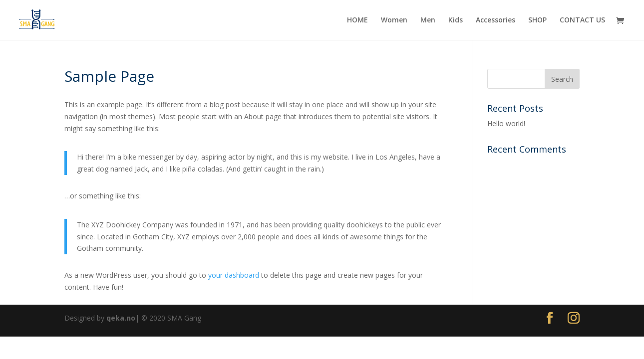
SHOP (537, 20)
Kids (456, 20)
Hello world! (506, 123)
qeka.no (121, 318)
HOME (357, 20)
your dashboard (234, 275)
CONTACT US (582, 20)
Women (394, 20)
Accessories (495, 20)
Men (428, 20)
